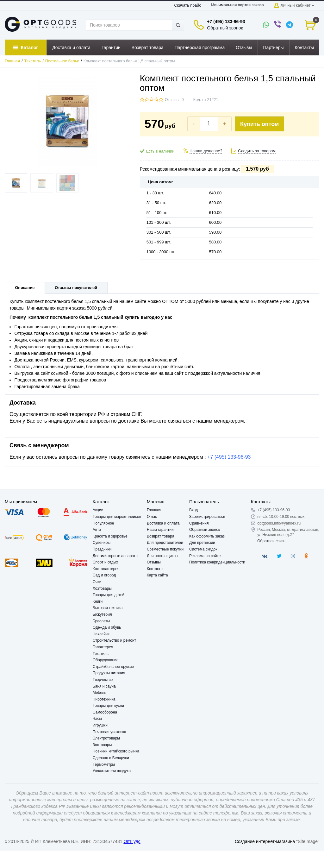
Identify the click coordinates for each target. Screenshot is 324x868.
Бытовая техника (108, 608)
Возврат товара (161, 536)
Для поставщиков (162, 556)
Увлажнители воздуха (112, 771)
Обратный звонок (225, 28)
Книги (98, 601)
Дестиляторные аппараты (115, 556)
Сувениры (102, 543)
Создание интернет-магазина (265, 841)
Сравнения (199, 523)
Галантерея (103, 647)
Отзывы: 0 (174, 100)
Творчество (103, 680)
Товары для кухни (108, 706)
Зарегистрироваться (207, 517)
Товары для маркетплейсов (117, 517)
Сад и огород (104, 575)
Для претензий (202, 543)
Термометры (104, 764)
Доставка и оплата (163, 523)
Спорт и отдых (105, 562)
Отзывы (154, 562)
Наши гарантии (160, 530)
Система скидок (203, 549)
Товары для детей (109, 595)
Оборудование (106, 660)
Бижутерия (102, 614)
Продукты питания (109, 673)
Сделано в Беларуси (111, 758)
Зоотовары (102, 745)
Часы (97, 719)
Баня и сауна (104, 686)
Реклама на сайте (205, 556)
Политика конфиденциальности (217, 562)
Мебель (100, 693)
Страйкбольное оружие (113, 667)
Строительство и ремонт (114, 640)
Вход (193, 510)
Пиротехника (104, 699)
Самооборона (105, 712)
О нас (152, 517)
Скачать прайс (188, 5)
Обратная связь (271, 541)
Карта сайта (157, 575)
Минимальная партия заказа (237, 5)
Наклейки (101, 634)
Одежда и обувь (107, 627)
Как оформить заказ (207, 536)
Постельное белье (62, 61)
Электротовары (106, 738)
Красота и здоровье (110, 536)
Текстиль (33, 61)
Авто (97, 530)
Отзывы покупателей (76, 288)
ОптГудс (132, 841)
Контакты (155, 569)
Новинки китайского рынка (116, 751)
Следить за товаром (257, 151)
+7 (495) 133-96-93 (226, 22)
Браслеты (101, 621)
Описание (25, 288)
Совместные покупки (165, 549)
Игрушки (100, 725)
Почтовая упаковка (109, 732)
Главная (12, 61)
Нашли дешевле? (206, 151)
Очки (97, 582)
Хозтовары (102, 588)
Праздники (102, 549)
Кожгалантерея (106, 569)
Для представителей (165, 543)
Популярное (103, 523)
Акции (98, 510)
